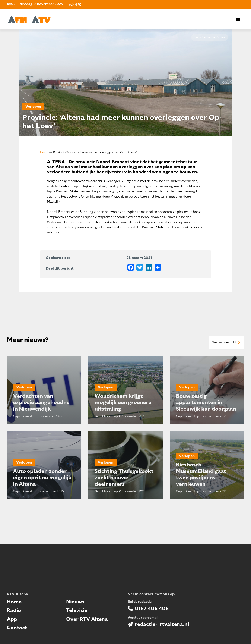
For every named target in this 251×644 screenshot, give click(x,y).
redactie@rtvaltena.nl (162, 624)
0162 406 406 (152, 609)
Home (44, 152)
